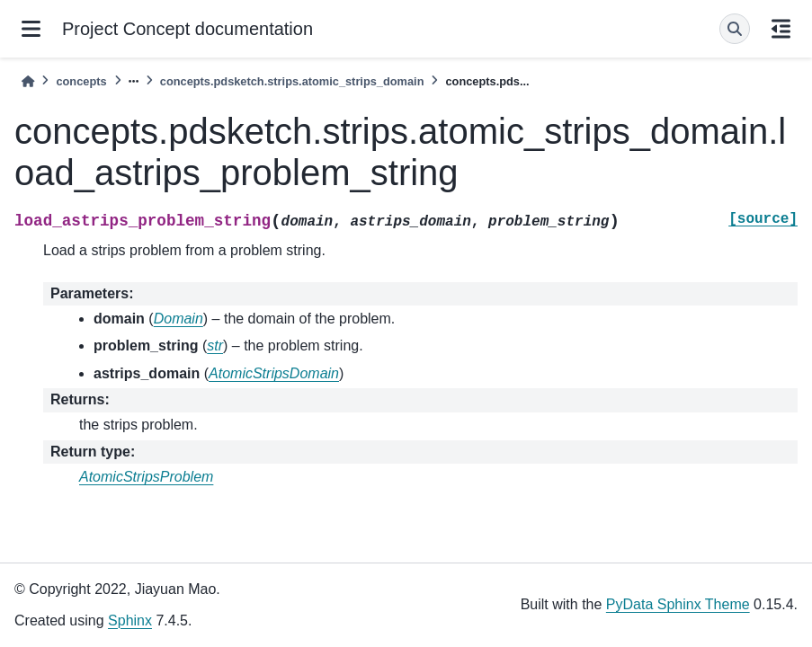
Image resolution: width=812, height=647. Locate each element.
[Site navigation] (31, 29)
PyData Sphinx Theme (678, 604)
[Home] (28, 81)
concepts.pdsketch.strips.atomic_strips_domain (292, 81)
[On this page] (781, 29)
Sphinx (130, 620)
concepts (81, 81)
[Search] (735, 29)
